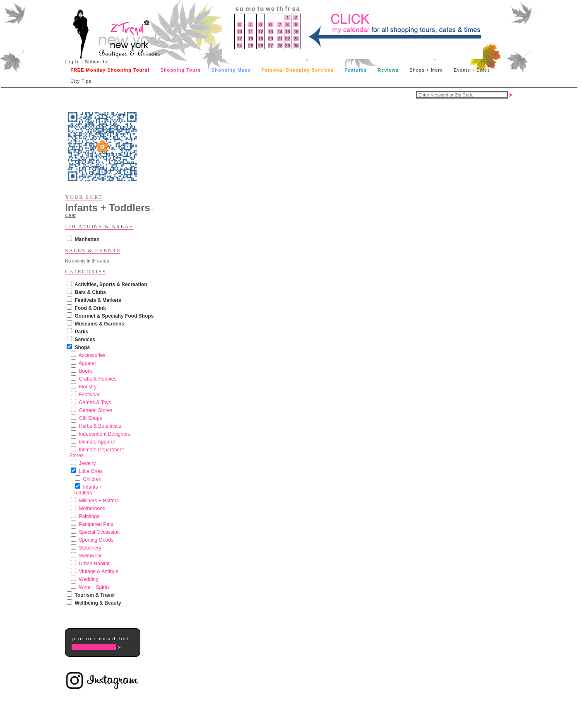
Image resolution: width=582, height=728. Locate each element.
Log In (72, 62)
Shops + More (426, 70)
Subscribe (97, 62)
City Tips (81, 81)
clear (70, 215)
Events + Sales (472, 70)
